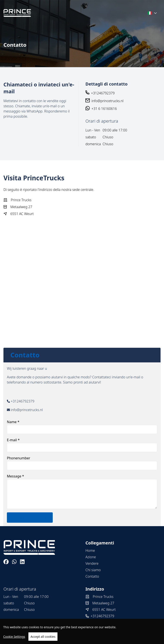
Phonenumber (82, 463)
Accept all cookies (43, 637)
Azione (91, 557)
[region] (82, 631)
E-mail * (82, 445)
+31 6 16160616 (104, 109)
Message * (82, 491)
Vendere (92, 563)
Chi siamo (93, 570)
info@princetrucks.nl (108, 101)
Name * (82, 427)
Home (90, 550)
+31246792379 (103, 93)
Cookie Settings (14, 637)
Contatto (92, 576)
